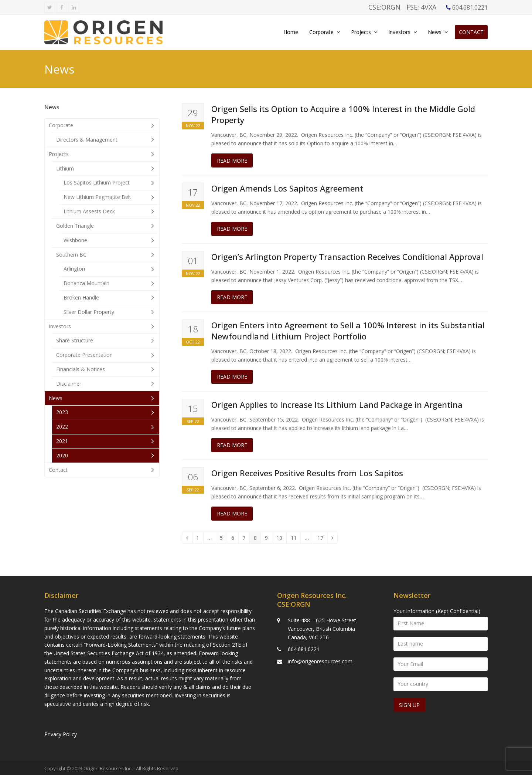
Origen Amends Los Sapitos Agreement (287, 188)
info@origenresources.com (320, 660)
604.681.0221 (304, 648)
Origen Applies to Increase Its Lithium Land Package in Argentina (337, 405)
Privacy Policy (61, 733)
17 (322, 539)
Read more (232, 161)
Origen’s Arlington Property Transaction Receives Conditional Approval (347, 257)
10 (281, 539)
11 (296, 539)
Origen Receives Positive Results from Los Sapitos (307, 473)
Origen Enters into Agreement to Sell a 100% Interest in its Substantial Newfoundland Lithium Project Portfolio (348, 331)
